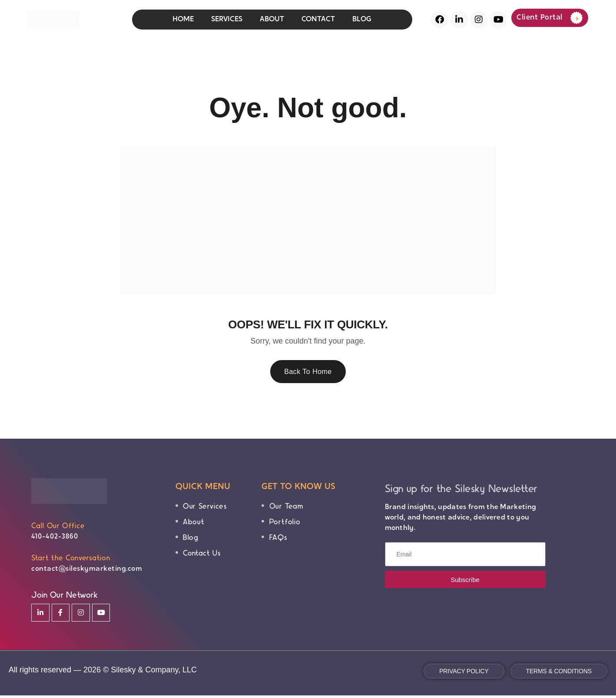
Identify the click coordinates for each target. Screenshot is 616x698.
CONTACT (318, 19)
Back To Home (308, 373)
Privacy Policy (464, 674)
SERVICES (227, 19)
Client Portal (550, 18)
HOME (183, 19)
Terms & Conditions (559, 674)
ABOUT (272, 19)
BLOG (362, 19)
